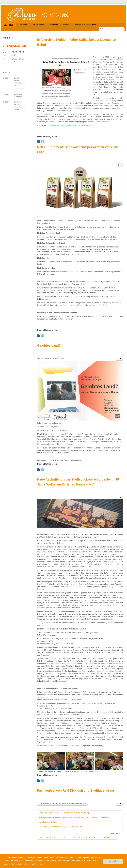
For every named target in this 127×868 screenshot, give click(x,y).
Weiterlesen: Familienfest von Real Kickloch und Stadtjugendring (62, 799)
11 (69, 834)
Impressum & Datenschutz (85, 25)
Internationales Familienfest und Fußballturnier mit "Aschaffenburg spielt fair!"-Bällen (73, 813)
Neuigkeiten (9, 25)
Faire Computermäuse (48, 818)
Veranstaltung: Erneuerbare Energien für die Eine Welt (61, 822)
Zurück (48, 834)
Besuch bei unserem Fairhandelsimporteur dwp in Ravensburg (64, 809)
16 (94, 834)
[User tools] (119, 54)
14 (84, 834)
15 (89, 834)
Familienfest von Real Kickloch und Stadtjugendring (76, 786)
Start (41, 834)
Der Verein (23, 25)
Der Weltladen (38, 25)
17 (99, 834)
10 (63, 834)
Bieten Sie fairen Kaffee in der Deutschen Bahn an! (71, 121)
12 (74, 834)
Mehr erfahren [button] (38, 864)
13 (79, 834)
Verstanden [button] (113, 861)
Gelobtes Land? (49, 341)
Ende (114, 834)
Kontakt (66, 25)
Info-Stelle (54, 25)
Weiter (106, 834)
